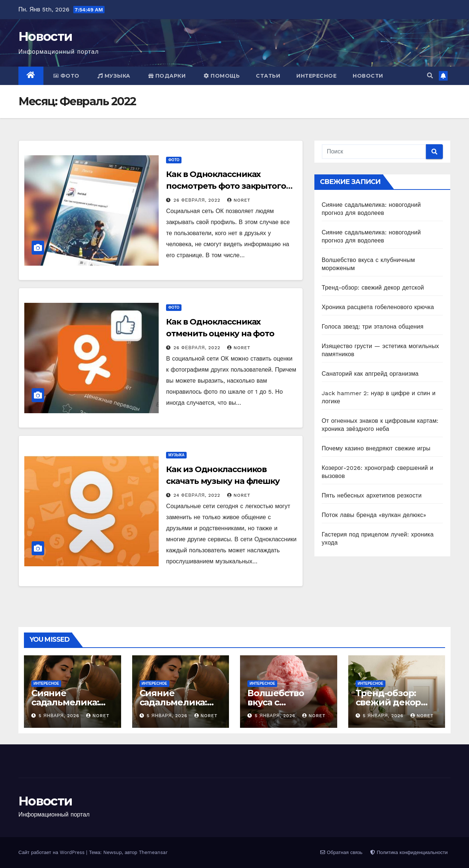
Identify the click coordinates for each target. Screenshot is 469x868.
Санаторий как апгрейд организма (370, 374)
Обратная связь (341, 852)
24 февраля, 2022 (198, 495)
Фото (66, 76)
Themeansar (153, 852)
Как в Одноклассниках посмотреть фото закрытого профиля (226, 186)
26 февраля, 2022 (198, 200)
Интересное (316, 76)
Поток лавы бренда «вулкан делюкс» (374, 515)
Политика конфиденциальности (409, 852)
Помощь (222, 76)
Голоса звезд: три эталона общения (373, 327)
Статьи (268, 76)
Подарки (167, 76)
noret (239, 200)
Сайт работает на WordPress (52, 852)
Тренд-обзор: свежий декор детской (373, 288)
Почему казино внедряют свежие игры (376, 448)
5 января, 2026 (60, 716)
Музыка (114, 76)
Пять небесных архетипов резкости (372, 495)
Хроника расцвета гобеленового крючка (378, 307)
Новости (45, 36)
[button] (430, 76)
